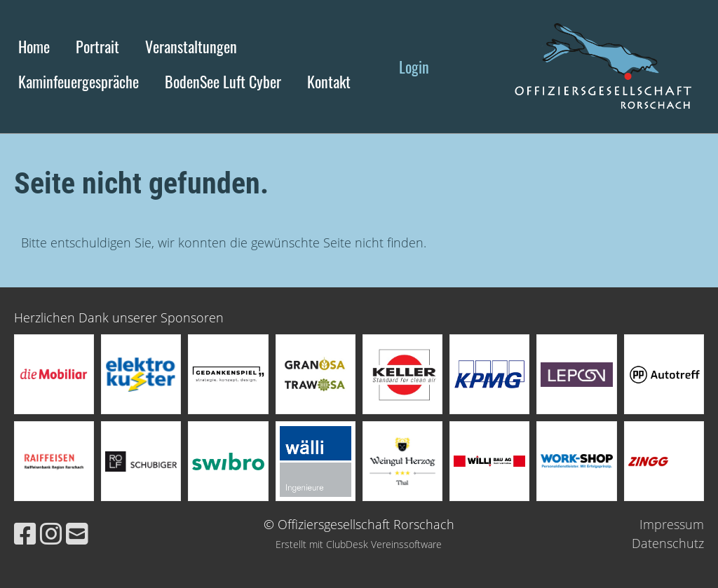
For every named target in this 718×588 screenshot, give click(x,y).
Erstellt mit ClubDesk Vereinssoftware (359, 544)
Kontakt (329, 81)
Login (414, 67)
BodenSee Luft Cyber (223, 81)
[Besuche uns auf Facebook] (25, 534)
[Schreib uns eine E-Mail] (77, 534)
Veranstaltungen (191, 46)
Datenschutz (668, 543)
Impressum (672, 524)
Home (34, 46)
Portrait (97, 46)
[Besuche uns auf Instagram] (51, 534)
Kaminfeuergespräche (79, 81)
